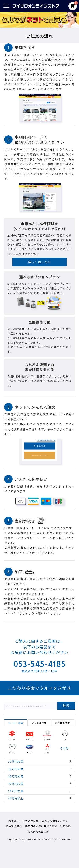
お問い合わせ (31, 821)
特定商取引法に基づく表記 (41, 826)
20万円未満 (16, 769)
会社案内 (14, 821)
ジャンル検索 (39, 723)
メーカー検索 (16, 723)
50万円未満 (16, 791)
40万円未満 (16, 784)
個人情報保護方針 (38, 832)
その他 (64, 748)
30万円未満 (16, 776)
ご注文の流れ (14, 826)
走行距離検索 (63, 723)
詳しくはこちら (39, 262)
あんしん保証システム (55, 821)
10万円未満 (16, 761)
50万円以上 (16, 798)
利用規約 (66, 826)
